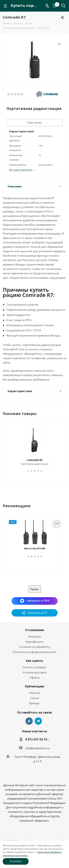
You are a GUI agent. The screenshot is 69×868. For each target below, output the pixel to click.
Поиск (34, 589)
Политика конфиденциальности (34, 652)
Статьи (35, 698)
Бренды (34, 703)
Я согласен (16, 861)
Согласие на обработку (35, 647)
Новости (35, 693)
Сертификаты (34, 642)
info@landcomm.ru (37, 748)
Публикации (34, 686)
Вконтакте (29, 721)
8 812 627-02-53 (36, 739)
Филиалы (35, 636)
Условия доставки (35, 672)
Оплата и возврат (34, 667)
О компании (35, 630)
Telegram (38, 721)
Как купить (35, 661)
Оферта (34, 677)
